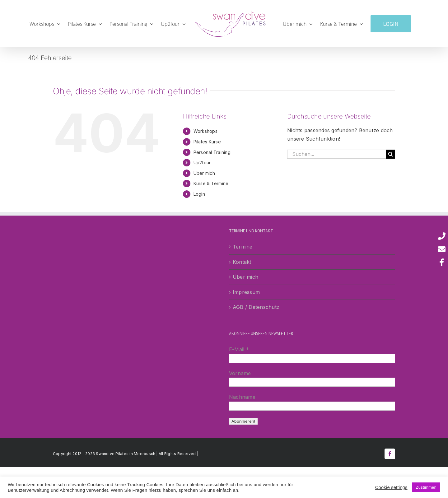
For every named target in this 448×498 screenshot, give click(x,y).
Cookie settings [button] (391, 487)
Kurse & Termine (211, 183)
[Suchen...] (337, 154)
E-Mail (239, 349)
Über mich (204, 173)
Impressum (246, 292)
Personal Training (212, 152)
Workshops (205, 131)
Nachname (242, 397)
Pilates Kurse (207, 142)
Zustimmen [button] (426, 487)
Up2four (202, 163)
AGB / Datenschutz (256, 307)
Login (199, 194)
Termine (243, 247)
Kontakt (242, 262)
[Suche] (391, 154)
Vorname (240, 373)
